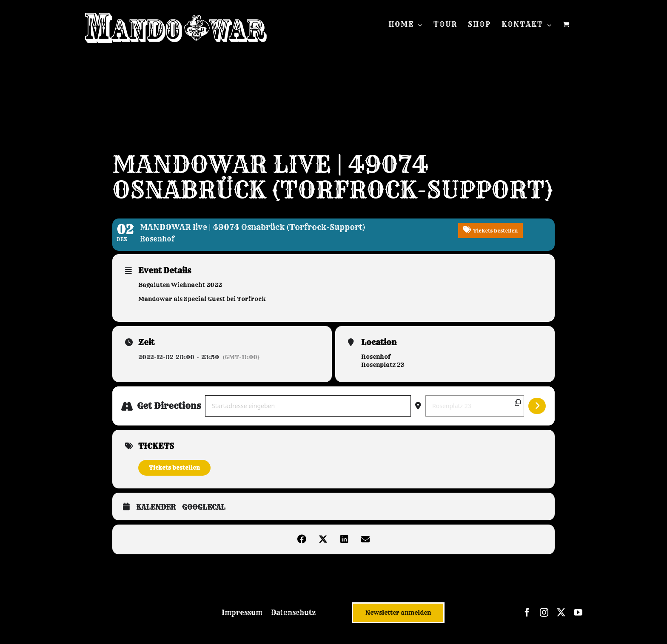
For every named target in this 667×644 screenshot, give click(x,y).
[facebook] (527, 613)
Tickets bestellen (174, 468)
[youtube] (578, 613)
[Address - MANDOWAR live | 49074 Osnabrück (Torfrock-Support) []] (308, 406)
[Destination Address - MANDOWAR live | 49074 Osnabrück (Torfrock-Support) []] (475, 406)
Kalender (156, 507)
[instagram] (544, 613)
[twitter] (561, 613)
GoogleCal (204, 507)
